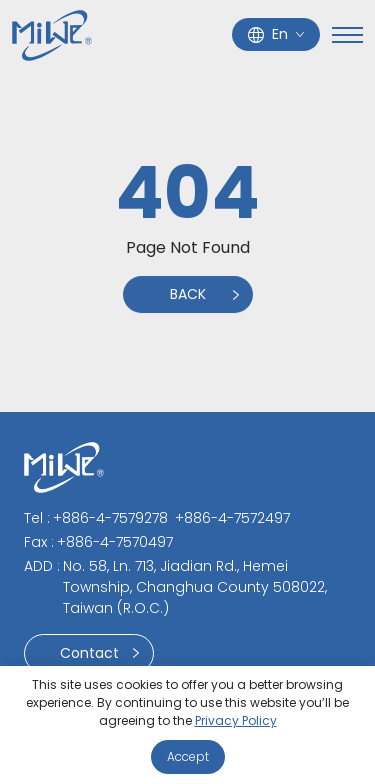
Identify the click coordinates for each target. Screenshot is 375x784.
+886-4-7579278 (110, 518)
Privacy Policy (236, 720)
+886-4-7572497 (232, 518)
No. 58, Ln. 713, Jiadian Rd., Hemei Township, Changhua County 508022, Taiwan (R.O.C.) (195, 587)
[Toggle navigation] (347, 35)
